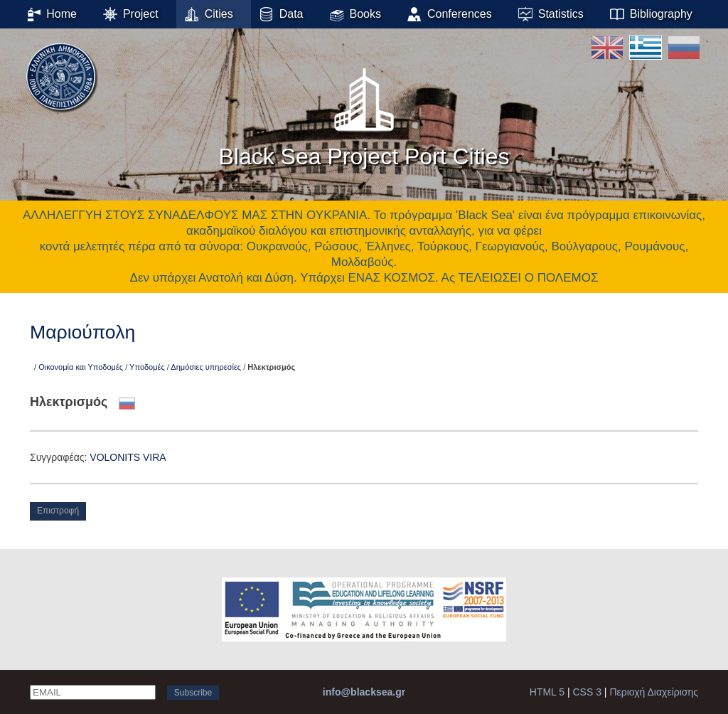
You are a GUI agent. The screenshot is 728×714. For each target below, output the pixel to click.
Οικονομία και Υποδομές (81, 367)
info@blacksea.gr (364, 692)
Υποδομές (147, 367)
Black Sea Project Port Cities (364, 113)
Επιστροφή (58, 511)
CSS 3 (587, 692)
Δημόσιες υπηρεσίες (206, 367)
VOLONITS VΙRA (128, 457)
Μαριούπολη (82, 332)
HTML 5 (547, 692)
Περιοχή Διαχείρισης (654, 692)
